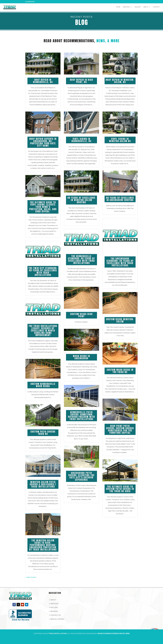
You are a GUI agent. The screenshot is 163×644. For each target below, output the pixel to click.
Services (126, 7)
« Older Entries (31, 577)
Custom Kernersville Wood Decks (43, 385)
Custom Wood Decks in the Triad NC (120, 371)
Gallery (138, 7)
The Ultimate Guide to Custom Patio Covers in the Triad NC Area (120, 489)
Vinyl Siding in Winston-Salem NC (120, 140)
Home (118, 7)
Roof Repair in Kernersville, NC (43, 81)
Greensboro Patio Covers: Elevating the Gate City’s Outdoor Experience (81, 476)
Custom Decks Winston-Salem (120, 320)
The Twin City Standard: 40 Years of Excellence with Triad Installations (43, 271)
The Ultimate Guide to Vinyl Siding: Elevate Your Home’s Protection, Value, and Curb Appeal (43, 207)
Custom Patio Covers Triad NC (43, 433)
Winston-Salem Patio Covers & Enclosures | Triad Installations (43, 484)
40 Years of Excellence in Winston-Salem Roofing (81, 200)
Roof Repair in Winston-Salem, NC (120, 81)
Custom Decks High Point (81, 315)
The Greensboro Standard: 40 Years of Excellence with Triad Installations (120, 262)
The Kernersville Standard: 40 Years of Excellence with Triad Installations (81, 260)
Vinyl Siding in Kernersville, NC (81, 140)
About (146, 7)
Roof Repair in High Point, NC (81, 81)
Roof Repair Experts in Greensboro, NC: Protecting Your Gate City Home (43, 142)
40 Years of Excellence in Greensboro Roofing (120, 199)
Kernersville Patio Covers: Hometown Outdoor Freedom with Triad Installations (81, 416)
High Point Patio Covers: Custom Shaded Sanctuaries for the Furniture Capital (120, 429)
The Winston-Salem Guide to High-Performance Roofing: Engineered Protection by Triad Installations (43, 545)
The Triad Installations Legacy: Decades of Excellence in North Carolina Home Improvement (43, 331)
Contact (156, 7)
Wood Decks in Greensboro (81, 357)
